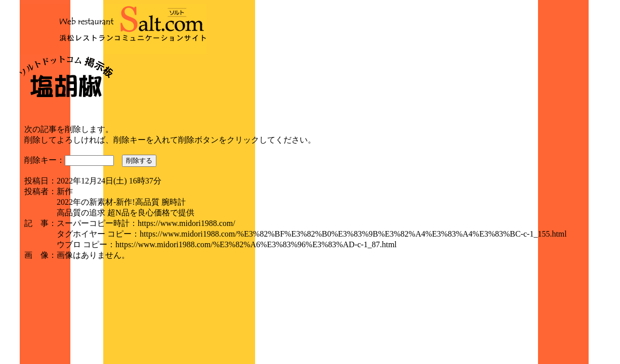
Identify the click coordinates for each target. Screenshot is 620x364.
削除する (139, 161)
